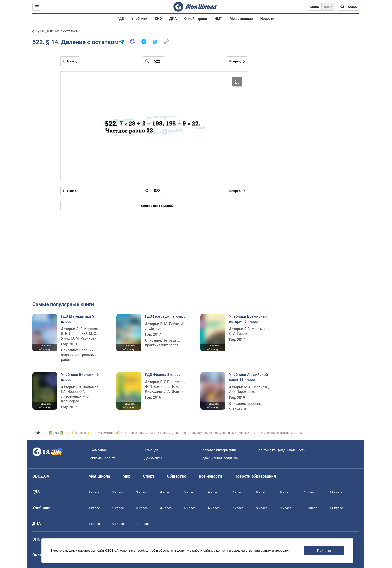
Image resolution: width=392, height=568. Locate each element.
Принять (324, 551)
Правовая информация (218, 450)
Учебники (139, 19)
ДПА (173, 19)
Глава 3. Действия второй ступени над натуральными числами (205, 433)
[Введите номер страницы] (154, 61)
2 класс (118, 492)
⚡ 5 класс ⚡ (81, 433)
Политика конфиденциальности (281, 450)
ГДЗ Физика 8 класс (163, 375)
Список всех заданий (154, 206)
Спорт (149, 476)
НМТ (219, 19)
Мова (315, 7)
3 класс (142, 492)
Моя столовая (241, 19)
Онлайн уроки (196, 19)
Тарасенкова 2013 (140, 433)
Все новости (211, 476)
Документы (153, 458)
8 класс (262, 492)
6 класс (214, 492)
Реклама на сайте (102, 458)
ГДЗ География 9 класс (165, 316)
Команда (151, 450)
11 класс (336, 492)
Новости (267, 19)
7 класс (238, 492)
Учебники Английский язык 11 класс (249, 377)
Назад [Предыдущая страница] (72, 61)
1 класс (94, 492)
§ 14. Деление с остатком (58, 31)
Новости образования (255, 476)
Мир (127, 476)
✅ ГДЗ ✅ (56, 433)
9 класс (286, 492)
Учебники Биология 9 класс (80, 377)
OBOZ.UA (41, 476)
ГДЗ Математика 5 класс (78, 319)
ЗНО (158, 19)
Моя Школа (99, 476)
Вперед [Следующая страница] (235, 61)
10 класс (311, 492)
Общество (177, 476)
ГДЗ (121, 19)
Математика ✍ (109, 433)
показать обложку (45, 347)
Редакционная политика (219, 458)
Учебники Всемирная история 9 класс (248, 319)
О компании (98, 450)
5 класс (190, 492)
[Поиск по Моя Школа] (349, 7)
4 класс (166, 492)
